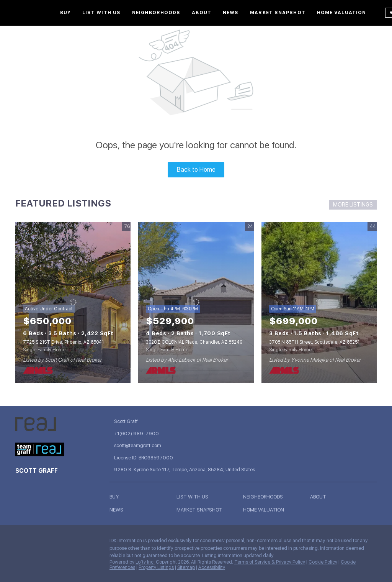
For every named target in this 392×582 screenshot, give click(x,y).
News (231, 13)
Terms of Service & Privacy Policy (270, 562)
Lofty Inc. (145, 562)
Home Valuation (341, 13)
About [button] (202, 13)
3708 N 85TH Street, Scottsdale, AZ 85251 (314, 342)
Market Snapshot (278, 13)
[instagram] (52, 543)
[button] (143, 497)
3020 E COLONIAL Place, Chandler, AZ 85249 (194, 342)
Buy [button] (65, 13)
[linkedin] (36, 543)
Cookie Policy (323, 562)
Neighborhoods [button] (156, 13)
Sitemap (186, 567)
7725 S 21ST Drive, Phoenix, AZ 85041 (63, 342)
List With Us (101, 13)
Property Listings (156, 567)
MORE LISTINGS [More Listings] (353, 205)
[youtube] (67, 543)
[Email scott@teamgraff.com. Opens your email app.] (165, 445)
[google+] (82, 543)
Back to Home (196, 170)
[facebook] (21, 543)
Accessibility (212, 567)
